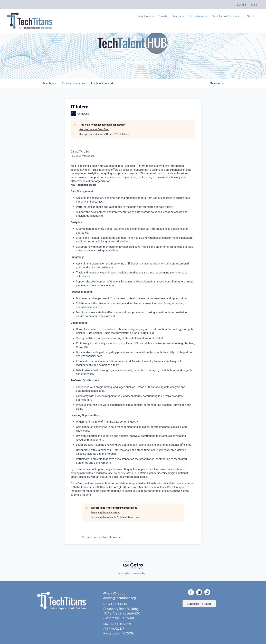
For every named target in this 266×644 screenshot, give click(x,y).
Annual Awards (198, 16)
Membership (146, 16)
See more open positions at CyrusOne (102, 537)
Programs (178, 16)
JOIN (254, 4)
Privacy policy (124, 573)
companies (73, 83)
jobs (49, 83)
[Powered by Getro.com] (133, 565)
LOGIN (241, 4)
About (250, 16)
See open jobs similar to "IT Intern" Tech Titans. (104, 134)
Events (163, 16)
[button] (199, 604)
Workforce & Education (227, 16)
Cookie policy (139, 573)
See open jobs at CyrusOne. (94, 129)
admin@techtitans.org (120, 598)
